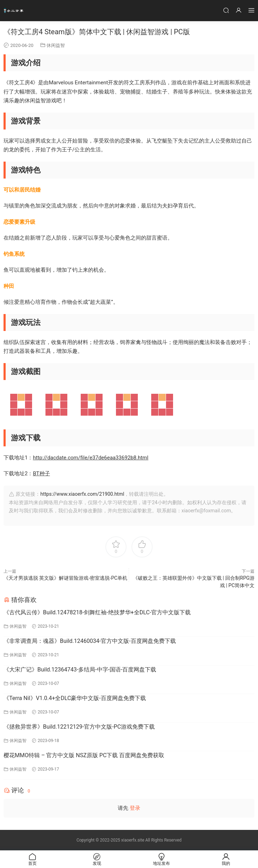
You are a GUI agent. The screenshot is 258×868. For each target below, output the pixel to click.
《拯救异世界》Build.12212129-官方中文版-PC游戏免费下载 (79, 727)
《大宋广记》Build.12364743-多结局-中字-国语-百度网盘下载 (80, 670)
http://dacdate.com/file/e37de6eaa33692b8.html (91, 458)
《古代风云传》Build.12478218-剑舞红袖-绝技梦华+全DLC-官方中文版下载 (97, 612)
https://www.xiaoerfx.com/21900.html (82, 494)
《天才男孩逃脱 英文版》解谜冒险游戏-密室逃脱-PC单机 (65, 578)
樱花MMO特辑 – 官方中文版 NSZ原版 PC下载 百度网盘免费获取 (84, 755)
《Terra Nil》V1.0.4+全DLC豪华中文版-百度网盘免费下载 (75, 698)
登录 (135, 808)
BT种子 (41, 474)
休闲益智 (56, 45)
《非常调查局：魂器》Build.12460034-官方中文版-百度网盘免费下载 (90, 641)
